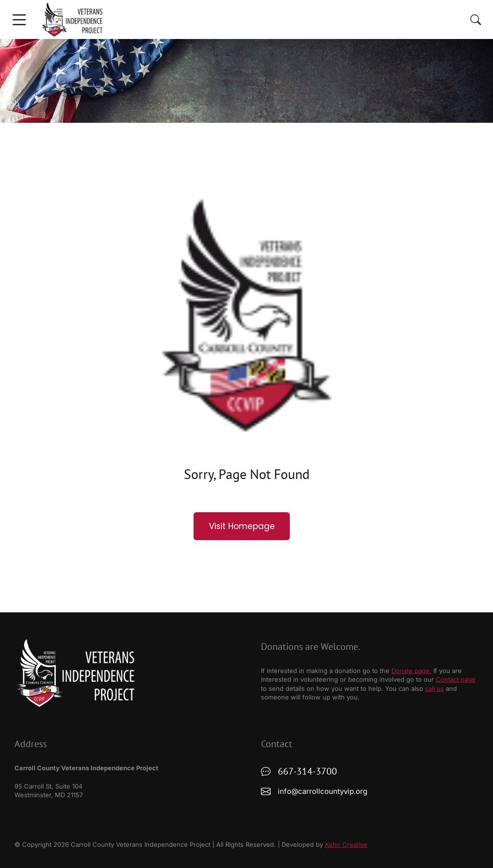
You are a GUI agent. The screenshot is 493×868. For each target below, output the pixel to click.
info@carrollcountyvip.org (323, 791)
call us (435, 688)
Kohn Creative (346, 844)
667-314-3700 (307, 771)
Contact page (456, 679)
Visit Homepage (242, 526)
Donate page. (411, 671)
